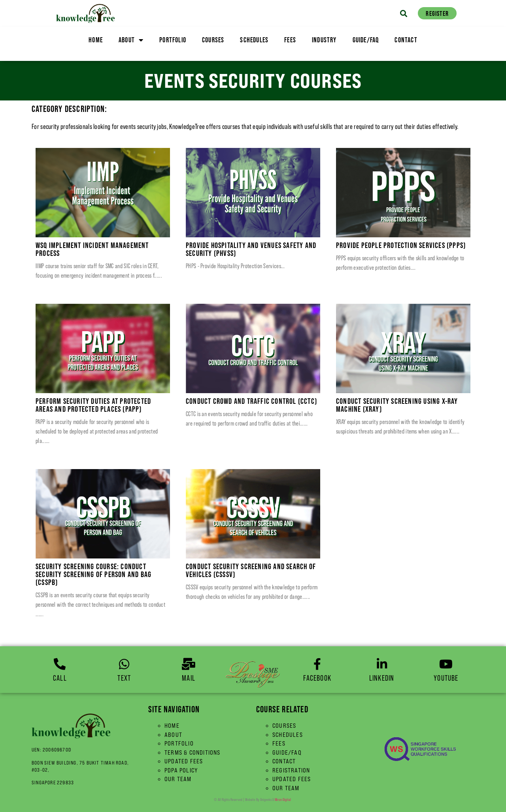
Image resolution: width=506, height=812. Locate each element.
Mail (189, 678)
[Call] (60, 664)
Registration (291, 770)
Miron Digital (283, 800)
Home (96, 40)
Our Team (178, 779)
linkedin (382, 678)
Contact (406, 40)
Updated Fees (184, 761)
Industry (324, 40)
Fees (290, 40)
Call (60, 678)
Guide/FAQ (366, 40)
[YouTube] (446, 664)
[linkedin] (382, 664)
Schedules (254, 40)
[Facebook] (317, 664)
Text (124, 678)
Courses (213, 40)
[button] (403, 13)
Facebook (317, 678)
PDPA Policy (181, 770)
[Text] (124, 664)
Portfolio (173, 40)
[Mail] (189, 664)
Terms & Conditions (193, 752)
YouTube (446, 678)
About (131, 40)
